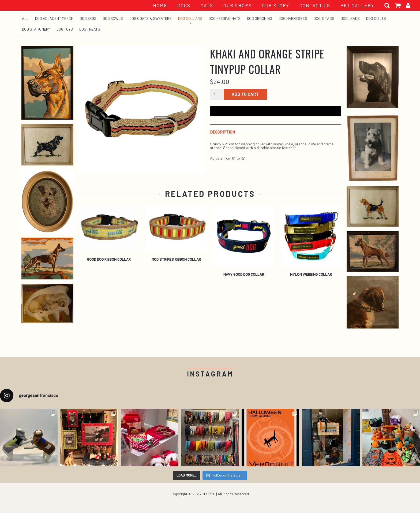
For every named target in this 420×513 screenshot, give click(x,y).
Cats (207, 5)
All (25, 18)
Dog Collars (190, 18)
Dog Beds (88, 18)
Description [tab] (222, 132)
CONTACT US (315, 5)
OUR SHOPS (238, 5)
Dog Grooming (260, 18)
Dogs (184, 5)
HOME (160, 5)
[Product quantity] (217, 94)
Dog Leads (350, 18)
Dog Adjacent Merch (54, 18)
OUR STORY (276, 5)
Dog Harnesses (293, 18)
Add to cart (245, 94)
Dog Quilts (376, 18)
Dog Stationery (36, 29)
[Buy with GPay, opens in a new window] (276, 111)
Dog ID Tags (324, 18)
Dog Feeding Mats (225, 18)
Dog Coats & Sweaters (151, 18)
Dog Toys (65, 29)
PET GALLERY (357, 5)
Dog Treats (90, 29)
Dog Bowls (113, 18)
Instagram (210, 374)
